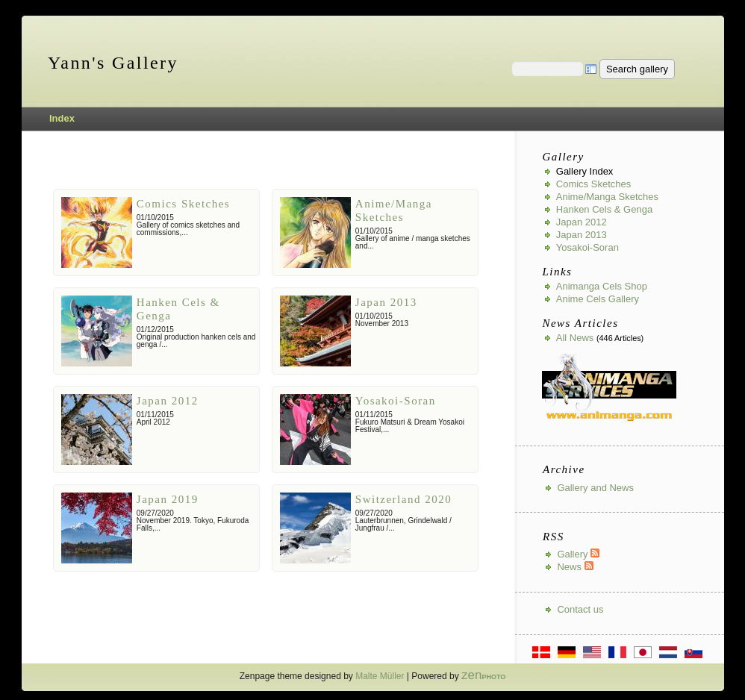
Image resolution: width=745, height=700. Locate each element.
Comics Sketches (183, 204)
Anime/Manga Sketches (607, 197)
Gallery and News (595, 488)
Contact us (580, 609)
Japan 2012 (168, 401)
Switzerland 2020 (403, 499)
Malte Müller (380, 676)
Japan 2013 (386, 302)
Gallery (578, 554)
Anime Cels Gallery (598, 299)
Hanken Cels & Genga (604, 209)
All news (575, 338)
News (575, 567)
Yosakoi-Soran (396, 401)
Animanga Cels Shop (602, 286)
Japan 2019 (168, 499)
